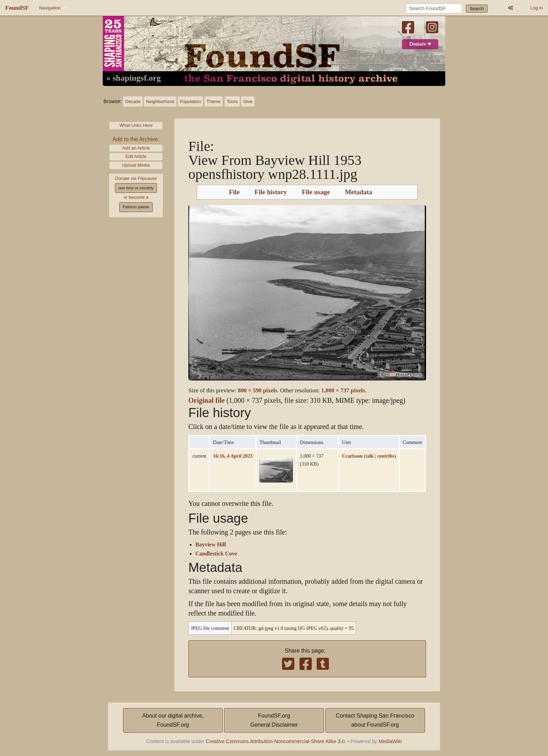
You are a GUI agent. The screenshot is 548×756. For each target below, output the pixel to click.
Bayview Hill (211, 545)
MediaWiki (390, 741)
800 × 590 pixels (258, 390)
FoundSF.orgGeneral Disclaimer (274, 720)
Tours (232, 101)
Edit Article (136, 156)
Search (477, 9)
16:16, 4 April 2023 (233, 456)
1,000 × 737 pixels (343, 390)
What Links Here (136, 125)
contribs (386, 456)
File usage (316, 192)
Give (248, 101)
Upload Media (136, 165)
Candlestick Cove (216, 554)
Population (190, 101)
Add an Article (136, 148)
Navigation (50, 8)
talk (370, 456)
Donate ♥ (420, 44)
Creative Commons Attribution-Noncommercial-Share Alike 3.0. (276, 741)
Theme (214, 101)
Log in (537, 8)
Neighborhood (160, 101)
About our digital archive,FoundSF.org (173, 720)
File (234, 192)
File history (271, 192)
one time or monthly (136, 188)
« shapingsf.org (134, 78)
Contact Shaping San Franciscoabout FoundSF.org (375, 720)
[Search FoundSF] (434, 8)
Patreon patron (136, 207)
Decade (133, 101)
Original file (207, 401)
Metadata (359, 192)
